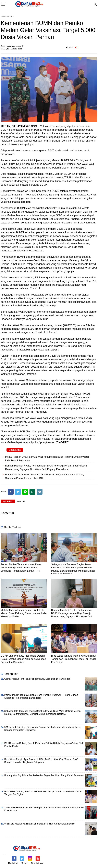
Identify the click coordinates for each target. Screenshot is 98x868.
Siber (24, 863)
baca (70, 47)
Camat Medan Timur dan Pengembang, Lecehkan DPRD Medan (37, 679)
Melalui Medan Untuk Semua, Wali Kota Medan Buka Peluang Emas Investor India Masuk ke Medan (24, 613)
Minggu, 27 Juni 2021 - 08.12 (11, 49)
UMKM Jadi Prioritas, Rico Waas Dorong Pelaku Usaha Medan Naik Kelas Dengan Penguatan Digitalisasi (23, 659)
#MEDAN (21, 501)
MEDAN (10, 16)
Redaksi (13, 863)
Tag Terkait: (8, 501)
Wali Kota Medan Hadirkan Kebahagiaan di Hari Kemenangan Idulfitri (40, 824)
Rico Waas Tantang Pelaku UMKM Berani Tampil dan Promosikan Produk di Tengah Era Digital (74, 659)
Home (4, 16)
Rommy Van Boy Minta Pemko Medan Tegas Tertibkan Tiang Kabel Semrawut (44, 775)
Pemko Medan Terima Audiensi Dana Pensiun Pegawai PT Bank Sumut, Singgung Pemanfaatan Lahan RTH (21, 568)
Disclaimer (37, 863)
